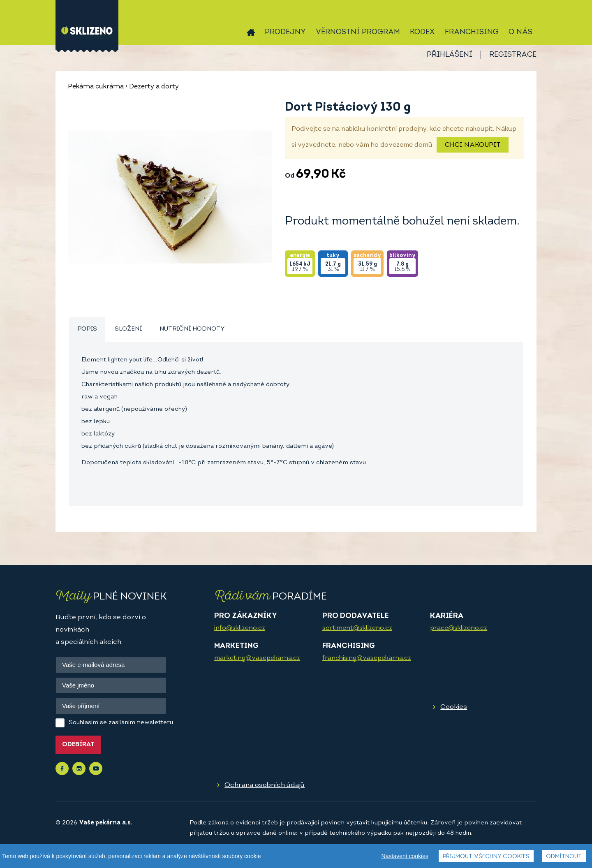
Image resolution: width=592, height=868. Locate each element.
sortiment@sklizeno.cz (357, 628)
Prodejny (285, 32)
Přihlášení (450, 55)
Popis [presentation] (87, 329)
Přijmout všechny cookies (486, 857)
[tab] (87, 330)
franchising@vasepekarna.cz (367, 658)
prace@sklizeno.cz (459, 628)
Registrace (513, 55)
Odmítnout (564, 857)
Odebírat (78, 745)
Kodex (422, 32)
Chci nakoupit (473, 145)
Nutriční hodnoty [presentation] (192, 329)
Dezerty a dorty (154, 87)
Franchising (472, 32)
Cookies (454, 707)
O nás (520, 32)
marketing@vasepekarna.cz (257, 658)
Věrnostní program (358, 32)
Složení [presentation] (128, 329)
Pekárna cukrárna (96, 87)
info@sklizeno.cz (240, 628)
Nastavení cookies (405, 856)
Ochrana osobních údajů (265, 785)
